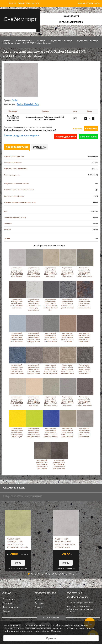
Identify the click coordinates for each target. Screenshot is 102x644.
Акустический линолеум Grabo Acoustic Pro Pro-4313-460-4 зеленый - (17, 543)
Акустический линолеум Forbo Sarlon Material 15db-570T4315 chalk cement (67, 263)
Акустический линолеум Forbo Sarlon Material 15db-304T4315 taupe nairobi (84, 329)
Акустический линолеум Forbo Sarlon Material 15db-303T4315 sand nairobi (67, 329)
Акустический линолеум (62, 41)
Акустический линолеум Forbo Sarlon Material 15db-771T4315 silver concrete (84, 424)
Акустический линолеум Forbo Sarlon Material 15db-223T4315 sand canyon (34, 392)
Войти (13, 3)
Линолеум (41, 41)
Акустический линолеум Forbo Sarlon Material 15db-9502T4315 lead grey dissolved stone (50, 296)
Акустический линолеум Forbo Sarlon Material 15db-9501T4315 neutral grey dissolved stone (34, 296)
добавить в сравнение (18, 568)
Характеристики (17, 147)
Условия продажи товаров (80, 603)
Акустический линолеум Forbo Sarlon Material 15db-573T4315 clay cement (50, 263)
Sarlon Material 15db (28, 105)
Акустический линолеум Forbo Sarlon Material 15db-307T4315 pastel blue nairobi (17, 329)
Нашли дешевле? (66, 137)
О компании (9, 599)
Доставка (39, 603)
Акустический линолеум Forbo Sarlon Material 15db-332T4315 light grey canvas (34, 360)
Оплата (38, 607)
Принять (51, 638)
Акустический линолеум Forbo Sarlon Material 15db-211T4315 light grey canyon (50, 392)
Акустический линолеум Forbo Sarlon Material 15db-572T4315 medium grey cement (84, 263)
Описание (39, 147)
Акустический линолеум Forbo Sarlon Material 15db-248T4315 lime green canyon (34, 424)
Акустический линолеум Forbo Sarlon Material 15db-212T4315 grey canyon (67, 392)
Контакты (7, 603)
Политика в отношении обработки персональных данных (80, 609)
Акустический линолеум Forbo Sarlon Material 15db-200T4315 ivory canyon (17, 392)
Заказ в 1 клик (88, 137)
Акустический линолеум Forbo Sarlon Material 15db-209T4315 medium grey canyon (84, 392)
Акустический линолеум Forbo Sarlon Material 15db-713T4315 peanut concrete (67, 424)
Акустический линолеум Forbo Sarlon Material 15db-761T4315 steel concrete (42, 456)
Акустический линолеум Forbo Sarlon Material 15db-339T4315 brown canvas (84, 360)
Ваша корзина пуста (89, 3)
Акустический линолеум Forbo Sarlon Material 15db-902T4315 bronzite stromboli (84, 295)
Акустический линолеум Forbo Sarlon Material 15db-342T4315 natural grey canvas (50, 360)
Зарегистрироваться (29, 3)
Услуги (38, 599)
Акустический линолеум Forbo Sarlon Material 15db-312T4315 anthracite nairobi (50, 329)
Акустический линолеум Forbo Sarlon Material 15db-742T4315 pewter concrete (59, 456)
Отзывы (6, 611)
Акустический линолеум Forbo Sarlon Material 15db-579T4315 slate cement (17, 295)
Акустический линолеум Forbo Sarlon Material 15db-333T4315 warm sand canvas (67, 360)
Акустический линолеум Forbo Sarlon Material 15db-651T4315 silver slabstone (17, 263)
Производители (10, 607)
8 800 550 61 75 (71, 16)
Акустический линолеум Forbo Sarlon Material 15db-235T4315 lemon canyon (17, 424)
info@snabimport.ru (71, 22)
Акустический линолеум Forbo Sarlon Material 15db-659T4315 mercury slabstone (34, 263)
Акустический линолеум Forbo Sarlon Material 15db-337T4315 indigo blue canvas (17, 360)
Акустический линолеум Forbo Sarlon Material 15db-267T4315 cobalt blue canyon (50, 424)
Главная (7, 41)
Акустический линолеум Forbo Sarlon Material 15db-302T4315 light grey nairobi (34, 329)
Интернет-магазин (23, 41)
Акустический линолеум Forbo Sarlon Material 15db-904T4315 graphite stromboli (67, 295)
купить (18, 563)
